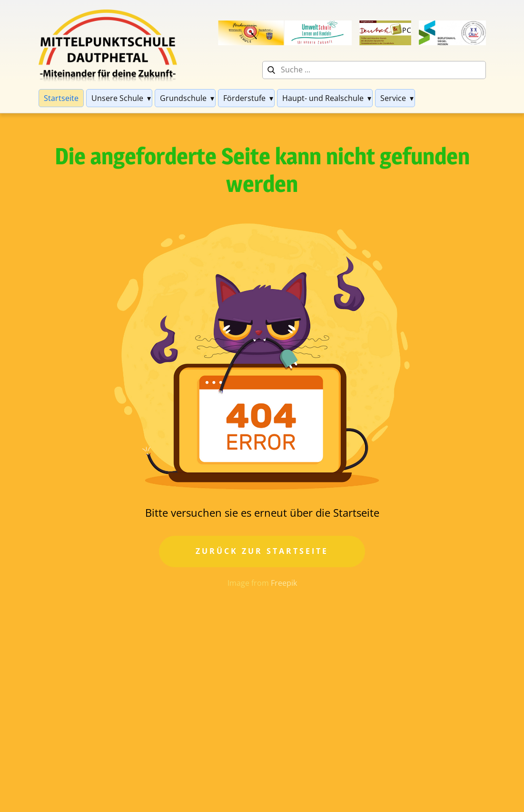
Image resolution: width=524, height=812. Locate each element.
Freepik (284, 583)
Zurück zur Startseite (262, 551)
